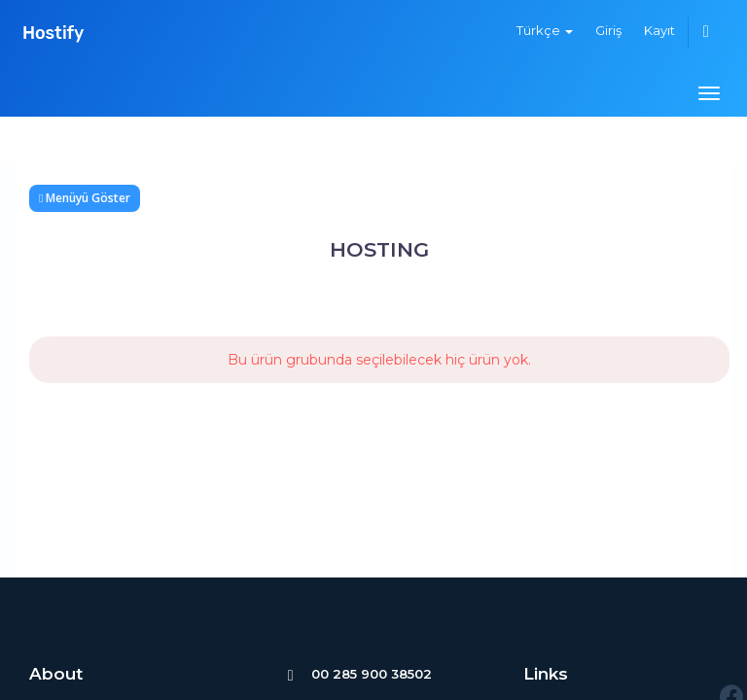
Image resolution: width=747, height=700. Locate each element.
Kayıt (659, 30)
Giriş (608, 30)
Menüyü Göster (85, 198)
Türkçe (545, 30)
